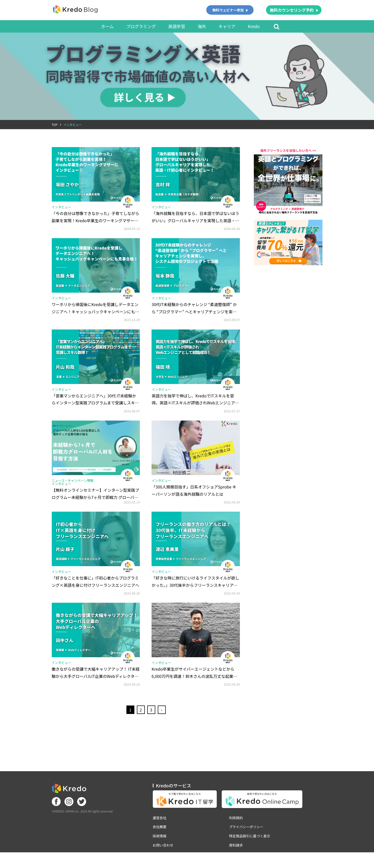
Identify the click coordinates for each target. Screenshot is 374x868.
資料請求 (236, 857)
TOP (55, 125)
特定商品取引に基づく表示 (250, 847)
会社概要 (160, 838)
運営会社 (160, 829)
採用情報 (160, 847)
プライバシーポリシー (247, 838)
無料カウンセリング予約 (292, 10)
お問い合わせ (163, 857)
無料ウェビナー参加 (228, 10)
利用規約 (236, 829)
